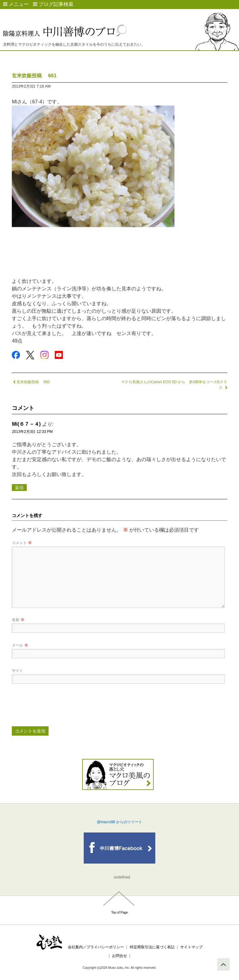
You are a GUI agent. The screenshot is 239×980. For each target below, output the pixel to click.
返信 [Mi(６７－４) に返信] (19, 488)
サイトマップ (191, 947)
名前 (18, 620)
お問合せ (120, 956)
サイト (17, 671)
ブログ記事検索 (53, 4)
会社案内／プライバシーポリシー (96, 947)
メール (20, 645)
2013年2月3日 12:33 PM (32, 432)
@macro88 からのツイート (119, 822)
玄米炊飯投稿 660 (31, 382)
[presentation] (59, 707)
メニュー (16, 4)
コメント (22, 543)
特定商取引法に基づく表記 (152, 947)
